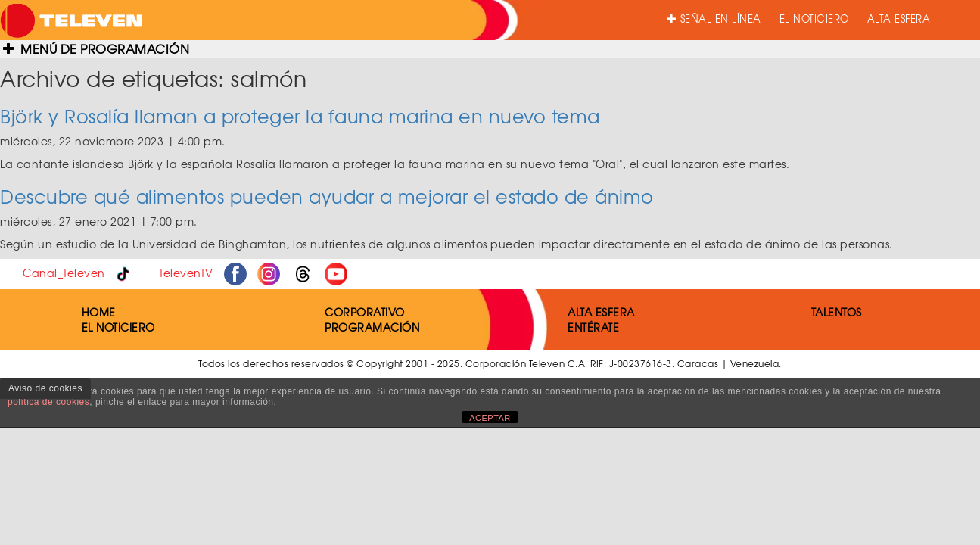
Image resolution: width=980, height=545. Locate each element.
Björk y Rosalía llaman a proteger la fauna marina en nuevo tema (300, 116)
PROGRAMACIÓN (372, 327)
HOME (99, 312)
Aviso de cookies (45, 388)
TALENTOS (837, 312)
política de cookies (48, 402)
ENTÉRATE (593, 327)
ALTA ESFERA (899, 19)
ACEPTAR (490, 418)
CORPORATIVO (365, 312)
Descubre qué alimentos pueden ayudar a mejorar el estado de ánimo (327, 196)
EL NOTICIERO (814, 19)
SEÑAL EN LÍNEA (714, 19)
